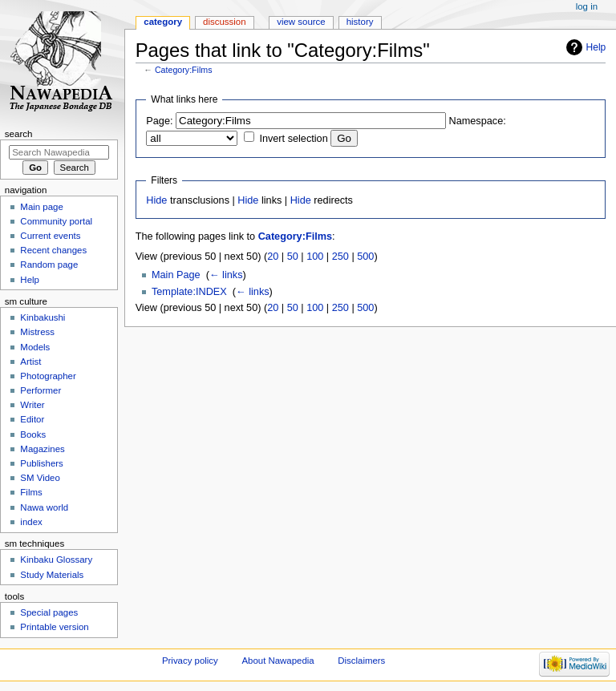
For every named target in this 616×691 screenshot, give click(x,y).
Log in (587, 6)
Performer (41, 390)
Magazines (42, 449)
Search (19, 134)
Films (31, 492)
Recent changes (53, 250)
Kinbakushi (43, 317)
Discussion (224, 22)
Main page (42, 207)
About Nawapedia (278, 661)
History (360, 22)
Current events (50, 236)
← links (226, 275)
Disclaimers (361, 661)
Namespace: (478, 121)
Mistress (37, 332)
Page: (159, 121)
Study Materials (52, 575)
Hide (156, 200)
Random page (49, 265)
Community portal (56, 221)
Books (33, 434)
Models (35, 347)
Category (163, 22)
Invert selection (293, 139)
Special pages (49, 612)
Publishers (41, 463)
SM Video (40, 478)
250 (340, 257)
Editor (32, 419)
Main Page (176, 275)
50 (293, 257)
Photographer (48, 376)
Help (596, 47)
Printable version (54, 627)
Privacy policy (190, 661)
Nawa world (44, 507)
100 (315, 257)
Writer (32, 405)
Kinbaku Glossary (56, 560)
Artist (30, 362)
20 (273, 257)
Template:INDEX (189, 292)
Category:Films (184, 70)
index (31, 522)
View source (301, 22)
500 (365, 257)
